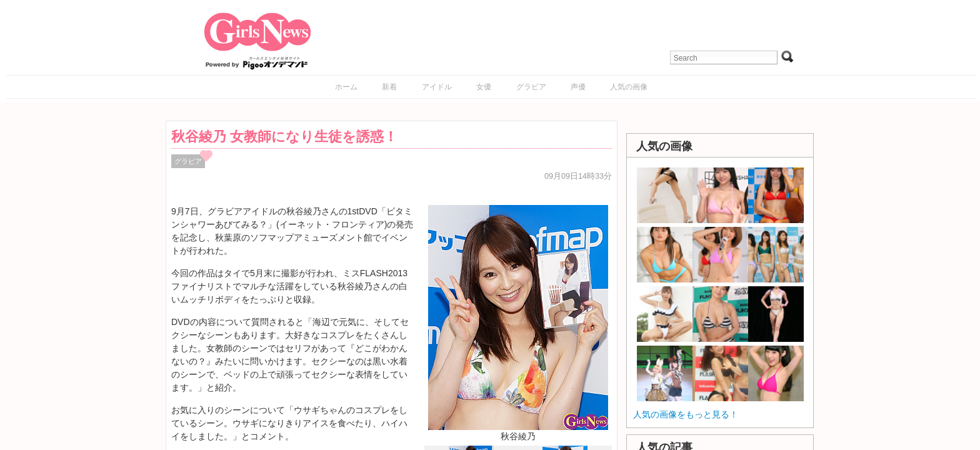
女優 (484, 87)
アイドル (437, 87)
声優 (578, 87)
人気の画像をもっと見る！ (686, 414)
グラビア (531, 87)
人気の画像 (629, 87)
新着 (389, 87)
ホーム (346, 87)
